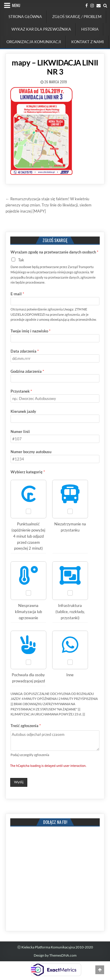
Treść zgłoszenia (26, 726)
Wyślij (19, 782)
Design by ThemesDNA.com (55, 955)
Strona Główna (25, 17)
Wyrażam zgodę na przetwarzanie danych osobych (54, 252)
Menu (16, 5)
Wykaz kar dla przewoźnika (41, 29)
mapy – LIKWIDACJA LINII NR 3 (55, 67)
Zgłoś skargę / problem (77, 17)
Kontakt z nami (88, 42)
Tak (21, 260)
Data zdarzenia (25, 351)
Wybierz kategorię (28, 472)
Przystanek (21, 391)
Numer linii (20, 432)
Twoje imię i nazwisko (31, 331)
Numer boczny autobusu (31, 452)
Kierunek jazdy (23, 411)
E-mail (17, 294)
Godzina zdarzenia (27, 371)
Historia (90, 29)
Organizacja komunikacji (34, 42)
